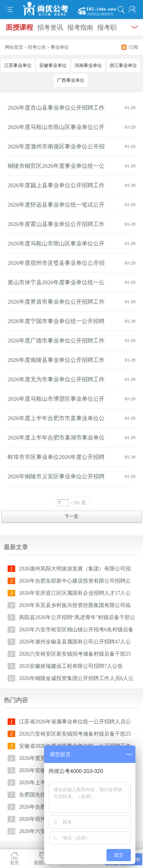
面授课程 (19, 27)
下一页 (71, 516)
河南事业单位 (88, 65)
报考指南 (80, 28)
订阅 (133, 47)
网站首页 (14, 47)
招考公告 (37, 47)
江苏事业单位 (18, 65)
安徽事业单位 (53, 65)
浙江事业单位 (123, 65)
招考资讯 (50, 28)
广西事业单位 (71, 80)
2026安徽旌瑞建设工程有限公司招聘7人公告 (71, 666)
